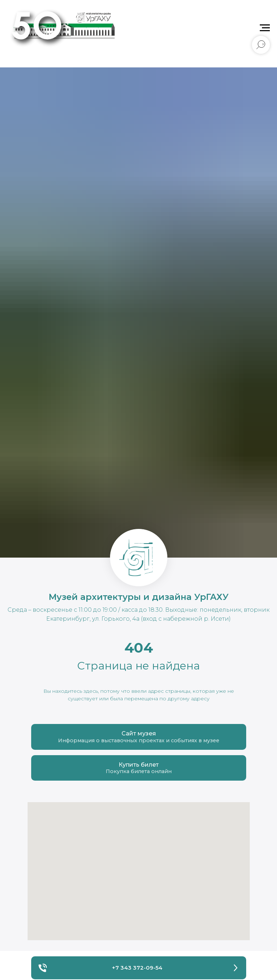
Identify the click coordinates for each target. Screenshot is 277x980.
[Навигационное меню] (265, 28)
